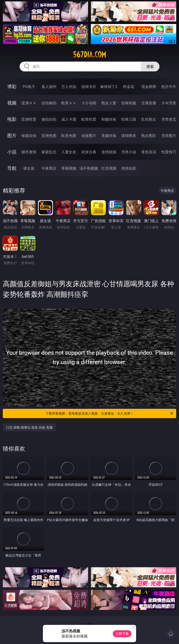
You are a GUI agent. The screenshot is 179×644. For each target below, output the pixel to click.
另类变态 (169, 119)
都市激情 (29, 152)
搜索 (150, 66)
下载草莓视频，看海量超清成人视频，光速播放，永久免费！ (110, 413)
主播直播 (149, 103)
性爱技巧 (169, 152)
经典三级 (129, 119)
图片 (12, 135)
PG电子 (29, 87)
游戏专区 (89, 87)
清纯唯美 (129, 136)
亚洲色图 (49, 136)
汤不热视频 (89, 168)
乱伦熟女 (149, 119)
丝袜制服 (129, 103)
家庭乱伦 (49, 152)
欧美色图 (69, 136)
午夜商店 (49, 168)
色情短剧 (129, 168)
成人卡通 (69, 119)
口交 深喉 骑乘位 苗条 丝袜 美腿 (29, 427)
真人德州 (49, 87)
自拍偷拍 (49, 103)
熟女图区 (149, 136)
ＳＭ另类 (169, 103)
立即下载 (122, 634)
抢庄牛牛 (169, 87)
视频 (12, 103)
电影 (12, 119)
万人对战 (69, 87)
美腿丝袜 (109, 136)
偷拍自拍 (49, 119)
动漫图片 (89, 136)
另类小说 (129, 152)
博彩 (12, 86)
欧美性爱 (89, 119)
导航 (12, 168)
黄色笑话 (149, 152)
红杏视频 (109, 168)
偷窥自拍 (29, 136)
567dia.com (89, 55)
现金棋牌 (149, 87)
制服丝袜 (109, 119)
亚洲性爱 (29, 119)
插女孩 (29, 168)
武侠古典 (89, 152)
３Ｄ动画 (89, 103)
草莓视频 (69, 168)
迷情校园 (109, 152)
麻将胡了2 (109, 87)
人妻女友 (69, 152)
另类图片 (169, 136)
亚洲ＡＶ (29, 103)
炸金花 (129, 87)
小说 (12, 152)
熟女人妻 (109, 103)
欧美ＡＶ (69, 103)
